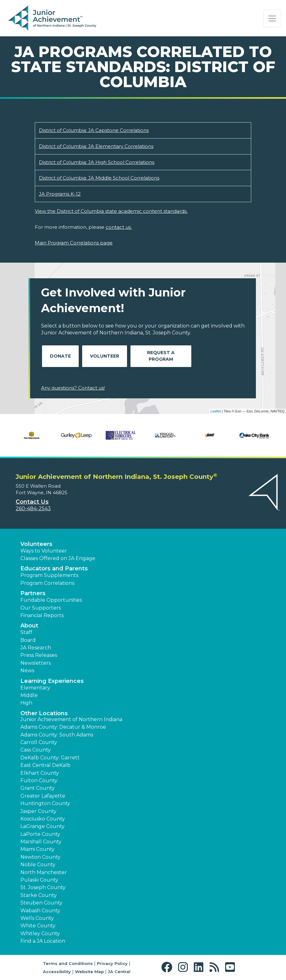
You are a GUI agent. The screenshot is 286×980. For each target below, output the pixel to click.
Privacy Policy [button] (112, 963)
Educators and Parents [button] (54, 569)
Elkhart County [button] (40, 773)
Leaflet (216, 411)
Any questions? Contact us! (73, 388)
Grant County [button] (37, 788)
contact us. (119, 227)
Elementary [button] (35, 688)
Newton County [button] (40, 857)
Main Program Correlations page (74, 243)
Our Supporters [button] (41, 608)
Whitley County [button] (40, 933)
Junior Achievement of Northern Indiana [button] (71, 719)
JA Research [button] (36, 648)
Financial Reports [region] (42, 615)
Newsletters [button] (36, 663)
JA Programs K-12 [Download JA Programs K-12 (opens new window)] (60, 194)
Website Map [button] (89, 972)
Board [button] (28, 640)
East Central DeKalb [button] (45, 765)
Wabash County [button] (40, 911)
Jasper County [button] (38, 811)
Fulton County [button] (39, 781)
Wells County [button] (37, 918)
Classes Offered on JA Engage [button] (58, 558)
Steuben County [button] (41, 903)
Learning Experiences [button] (52, 681)
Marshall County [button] (41, 842)
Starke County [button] (39, 895)
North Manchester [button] (44, 872)
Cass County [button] (36, 750)
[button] (168, 967)
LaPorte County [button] (40, 834)
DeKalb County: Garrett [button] (50, 758)
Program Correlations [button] (47, 583)
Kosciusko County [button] (43, 819)
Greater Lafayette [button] (43, 796)
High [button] (26, 703)
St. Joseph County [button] (43, 887)
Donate (60, 356)
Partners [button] (33, 593)
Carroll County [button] (39, 742)
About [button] (29, 626)
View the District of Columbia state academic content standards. (111, 211)
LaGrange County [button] (42, 826)
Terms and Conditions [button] (68, 963)
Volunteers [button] (36, 544)
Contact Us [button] (32, 502)
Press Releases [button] (39, 655)
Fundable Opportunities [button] (51, 600)
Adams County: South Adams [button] (57, 735)
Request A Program (161, 356)
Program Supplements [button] (49, 575)
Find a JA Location (43, 941)
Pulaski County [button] (39, 880)
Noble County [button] (38, 865)
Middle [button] (29, 695)
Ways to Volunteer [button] (44, 551)
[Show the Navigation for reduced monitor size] (272, 18)
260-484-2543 (33, 508)
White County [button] (38, 926)
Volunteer (105, 356)
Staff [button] (26, 632)
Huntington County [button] (45, 803)
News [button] (27, 671)
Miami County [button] (37, 849)
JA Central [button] (119, 972)
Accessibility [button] (57, 972)
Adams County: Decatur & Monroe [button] (63, 727)
